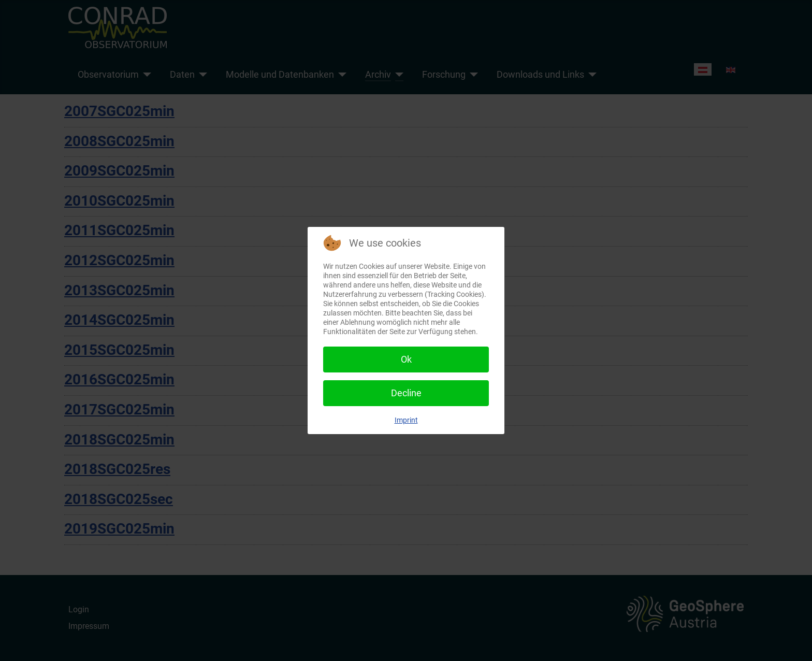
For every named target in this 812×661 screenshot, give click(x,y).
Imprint (406, 420)
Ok (406, 359)
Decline (406, 393)
